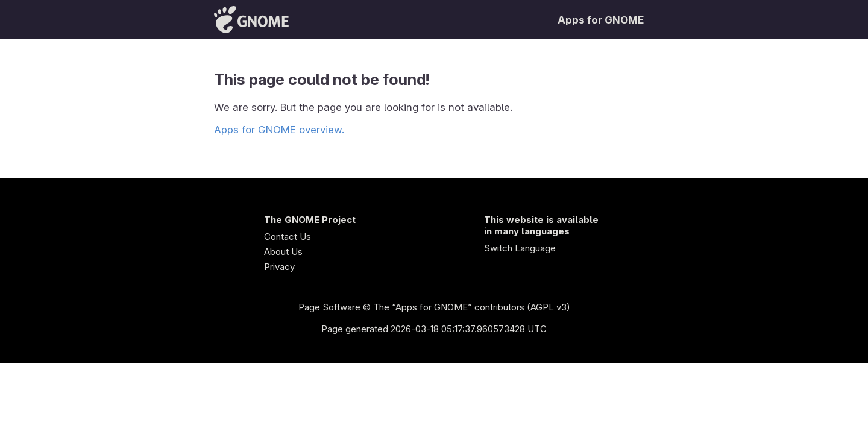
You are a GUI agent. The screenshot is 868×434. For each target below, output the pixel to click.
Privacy (279, 267)
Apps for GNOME (601, 20)
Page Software (329, 307)
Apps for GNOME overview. (279, 130)
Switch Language (520, 248)
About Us (283, 252)
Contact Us (288, 237)
